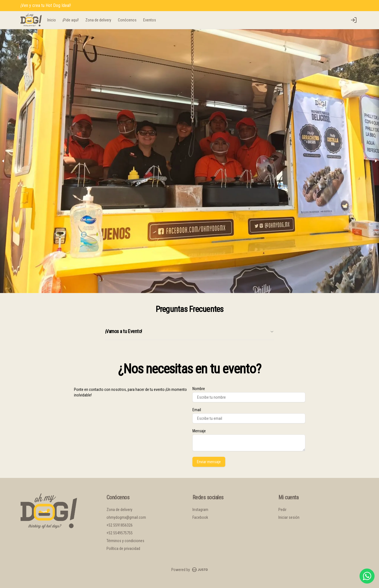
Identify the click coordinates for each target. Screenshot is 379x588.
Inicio (52, 20)
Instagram (200, 510)
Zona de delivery (98, 20)
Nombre (199, 389)
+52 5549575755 (120, 533)
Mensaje (199, 431)
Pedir (282, 510)
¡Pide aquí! (71, 20)
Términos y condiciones (125, 541)
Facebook (200, 517)
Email (197, 410)
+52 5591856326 (120, 525)
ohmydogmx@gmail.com (126, 517)
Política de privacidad (123, 549)
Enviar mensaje (209, 462)
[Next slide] (376, 161)
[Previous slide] (3, 161)
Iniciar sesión (289, 517)
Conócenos (127, 20)
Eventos (150, 20)
